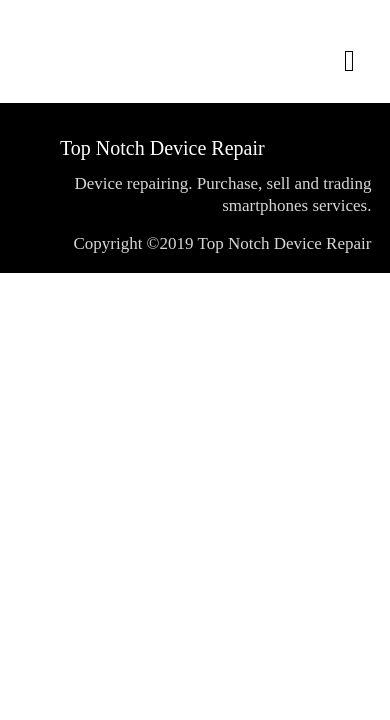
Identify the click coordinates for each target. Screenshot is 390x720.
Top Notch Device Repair (162, 148)
